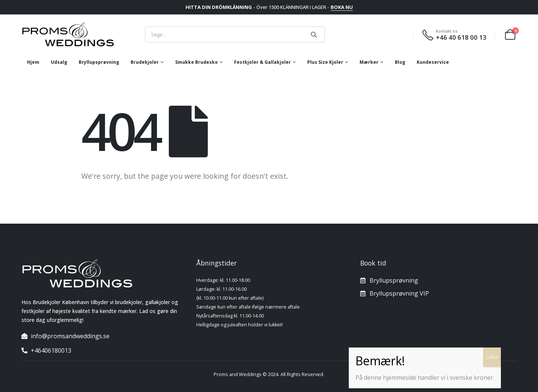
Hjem (33, 62)
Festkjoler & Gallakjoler (263, 62)
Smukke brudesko (196, 62)
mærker (369, 62)
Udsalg (59, 62)
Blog (400, 62)
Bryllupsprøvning (99, 62)
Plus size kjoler (325, 62)
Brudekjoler (145, 62)
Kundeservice (433, 62)
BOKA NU (342, 7)
